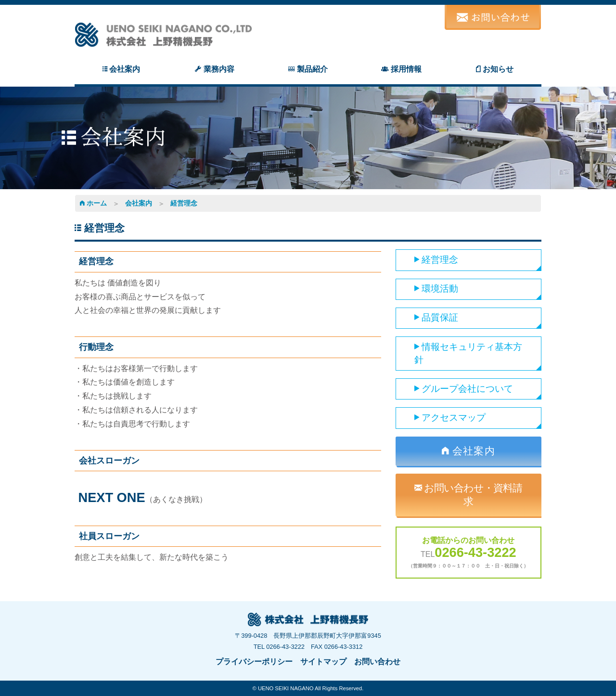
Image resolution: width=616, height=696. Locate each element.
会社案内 (139, 203)
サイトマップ (323, 662)
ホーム (93, 203)
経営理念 (184, 203)
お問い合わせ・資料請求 (468, 495)
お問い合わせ (377, 662)
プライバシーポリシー (254, 662)
